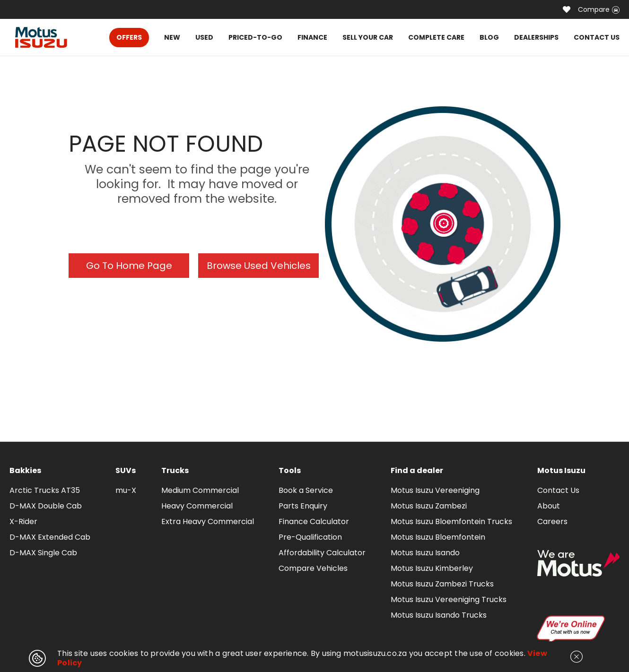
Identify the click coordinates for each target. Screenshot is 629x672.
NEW (172, 37)
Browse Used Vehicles (259, 266)
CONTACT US (597, 37)
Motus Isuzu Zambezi (429, 506)
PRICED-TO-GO (255, 37)
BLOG (489, 37)
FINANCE (312, 37)
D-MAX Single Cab (43, 553)
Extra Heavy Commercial (208, 521)
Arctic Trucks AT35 (45, 490)
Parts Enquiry (303, 506)
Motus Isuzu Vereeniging (435, 490)
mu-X (126, 490)
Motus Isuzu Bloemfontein (438, 537)
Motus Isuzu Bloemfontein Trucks (451, 521)
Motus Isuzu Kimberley (432, 568)
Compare (599, 9)
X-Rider (23, 521)
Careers (552, 521)
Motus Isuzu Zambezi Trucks (442, 584)
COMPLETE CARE (436, 37)
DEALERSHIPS (536, 37)
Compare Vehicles (313, 568)
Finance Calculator (314, 521)
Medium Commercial (200, 490)
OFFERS (129, 37)
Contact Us (558, 490)
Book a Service (306, 490)
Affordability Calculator (322, 553)
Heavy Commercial (197, 506)
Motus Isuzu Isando (425, 553)
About (549, 506)
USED (204, 37)
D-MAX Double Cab (46, 506)
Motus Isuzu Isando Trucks (439, 615)
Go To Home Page (129, 266)
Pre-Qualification (310, 537)
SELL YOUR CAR (368, 37)
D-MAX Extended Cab (50, 537)
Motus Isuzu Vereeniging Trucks (449, 599)
